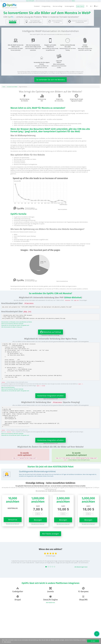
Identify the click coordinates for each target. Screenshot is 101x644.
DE (96, 6)
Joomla (50, 590)
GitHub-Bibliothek (73, 298)
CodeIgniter (18, 590)
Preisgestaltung (46, 6)
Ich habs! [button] (93, 641)
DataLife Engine (51, 598)
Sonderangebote (69, 6)
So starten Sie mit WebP (12, 87)
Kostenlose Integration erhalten (50, 396)
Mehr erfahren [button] (7, 642)
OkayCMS (83, 598)
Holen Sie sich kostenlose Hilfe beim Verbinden (12, 324)
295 (13, 22)
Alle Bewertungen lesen (81, 567)
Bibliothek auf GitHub (50, 332)
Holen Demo (80, 6)
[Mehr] (73, 1)
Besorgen (38, 520)
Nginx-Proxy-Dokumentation (8, 387)
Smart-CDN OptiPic (30, 1)
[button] (2, 1)
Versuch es (13, 520)
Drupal (18, 598)
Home (4, 87)
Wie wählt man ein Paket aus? (13, 524)
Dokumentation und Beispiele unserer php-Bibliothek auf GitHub (17, 322)
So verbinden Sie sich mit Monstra (50, 80)
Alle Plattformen (50, 602)
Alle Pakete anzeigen (50, 534)
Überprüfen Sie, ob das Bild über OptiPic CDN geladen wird (15, 325)
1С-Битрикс (83, 590)
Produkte (37, 6)
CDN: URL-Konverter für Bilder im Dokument (12, 327)
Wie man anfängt (58, 6)
